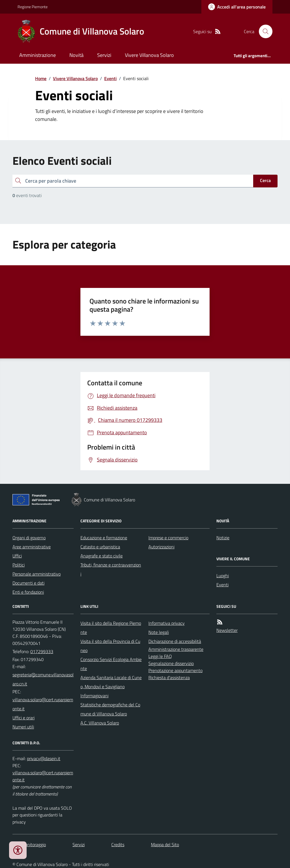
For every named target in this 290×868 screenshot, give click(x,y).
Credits (118, 845)
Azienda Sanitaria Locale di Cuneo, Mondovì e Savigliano (111, 682)
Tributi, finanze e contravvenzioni (111, 569)
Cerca (265, 180)
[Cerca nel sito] (263, 31)
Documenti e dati (28, 583)
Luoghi (223, 576)
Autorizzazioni (161, 547)
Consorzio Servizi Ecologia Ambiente (111, 664)
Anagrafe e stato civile (102, 556)
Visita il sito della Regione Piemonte (111, 628)
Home (41, 78)
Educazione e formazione (104, 538)
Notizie (223, 538)
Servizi (104, 55)
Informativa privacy (167, 623)
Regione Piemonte (33, 7)
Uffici (17, 556)
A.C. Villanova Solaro (100, 723)
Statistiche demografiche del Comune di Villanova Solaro (110, 709)
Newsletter (227, 630)
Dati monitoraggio (29, 845)
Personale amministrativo (37, 574)
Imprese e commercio (168, 538)
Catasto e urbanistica (100, 547)
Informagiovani (94, 696)
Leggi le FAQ (160, 656)
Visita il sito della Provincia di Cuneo (110, 646)
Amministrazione (38, 55)
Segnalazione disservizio (171, 663)
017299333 (42, 651)
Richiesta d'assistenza (169, 677)
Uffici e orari (24, 718)
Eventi (110, 78)
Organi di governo (29, 538)
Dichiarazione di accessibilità (175, 641)
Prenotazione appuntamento (175, 670)
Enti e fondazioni (28, 592)
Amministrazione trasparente (176, 649)
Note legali (159, 632)
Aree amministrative (32, 547)
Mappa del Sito (165, 845)
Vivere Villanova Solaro (149, 55)
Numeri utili (23, 727)
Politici (19, 565)
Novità (76, 55)
